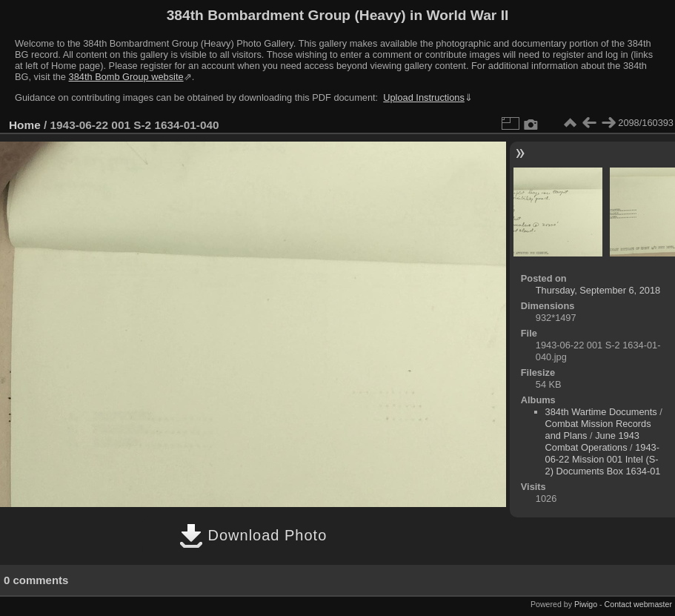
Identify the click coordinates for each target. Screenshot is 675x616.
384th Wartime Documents (601, 412)
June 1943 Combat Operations (592, 441)
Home (25, 125)
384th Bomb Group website (126, 77)
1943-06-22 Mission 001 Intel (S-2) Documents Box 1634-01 (603, 459)
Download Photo (253, 535)
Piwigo (586, 604)
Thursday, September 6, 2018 (598, 290)
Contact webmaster (638, 604)
